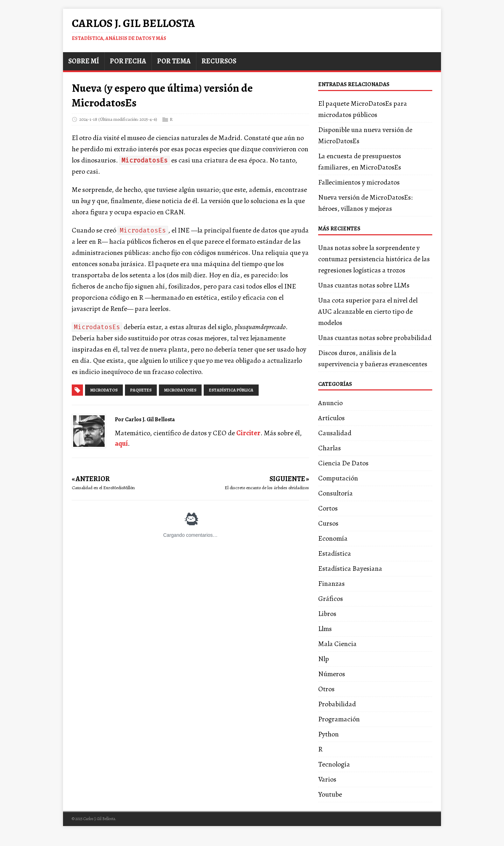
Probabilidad (337, 704)
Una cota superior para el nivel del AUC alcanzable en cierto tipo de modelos (368, 311)
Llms (325, 629)
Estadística (335, 553)
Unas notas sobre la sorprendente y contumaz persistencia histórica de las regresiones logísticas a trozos (374, 259)
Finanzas (331, 584)
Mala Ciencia (337, 644)
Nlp (324, 659)
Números (332, 674)
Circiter (248, 433)
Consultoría (335, 493)
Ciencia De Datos (343, 463)
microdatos (104, 390)
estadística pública (231, 390)
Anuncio (330, 403)
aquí (121, 443)
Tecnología (334, 764)
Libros (327, 614)
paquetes (141, 390)
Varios (327, 779)
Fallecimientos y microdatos (359, 182)
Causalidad (335, 433)
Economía (333, 538)
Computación (338, 478)
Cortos (328, 508)
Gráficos (331, 599)
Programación (339, 719)
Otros (326, 689)
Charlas (330, 448)
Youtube (330, 794)
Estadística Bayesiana (350, 568)
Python (328, 734)
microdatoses (180, 390)
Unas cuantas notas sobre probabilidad (375, 338)
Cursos (328, 523)
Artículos (331, 418)
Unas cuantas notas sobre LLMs (364, 285)
